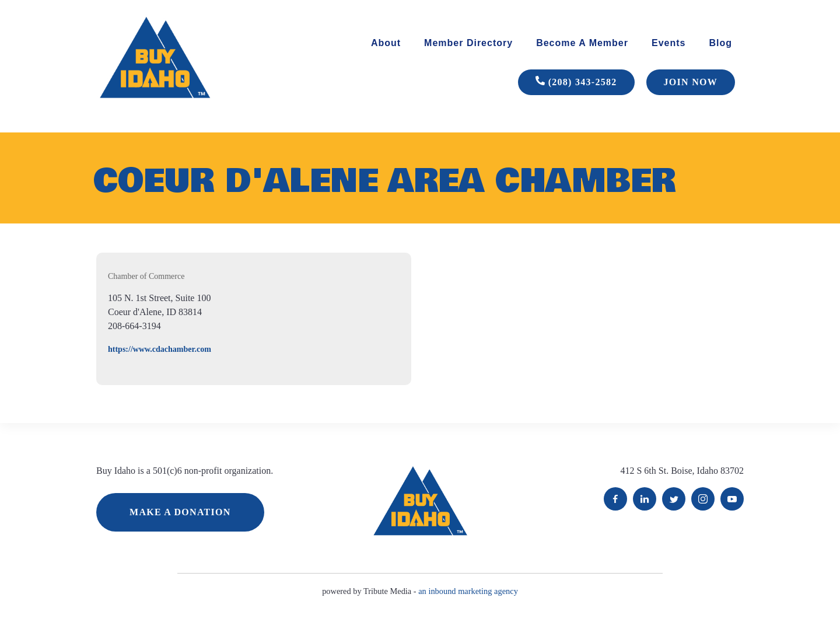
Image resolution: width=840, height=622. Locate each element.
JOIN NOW (691, 82)
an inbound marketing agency (468, 591)
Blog (720, 43)
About (386, 43)
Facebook (615, 499)
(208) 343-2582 (576, 82)
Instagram (703, 499)
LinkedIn (645, 499)
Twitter (674, 499)
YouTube (732, 499)
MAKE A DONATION (180, 512)
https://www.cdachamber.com (160, 349)
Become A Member (582, 43)
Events (668, 43)
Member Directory (468, 43)
